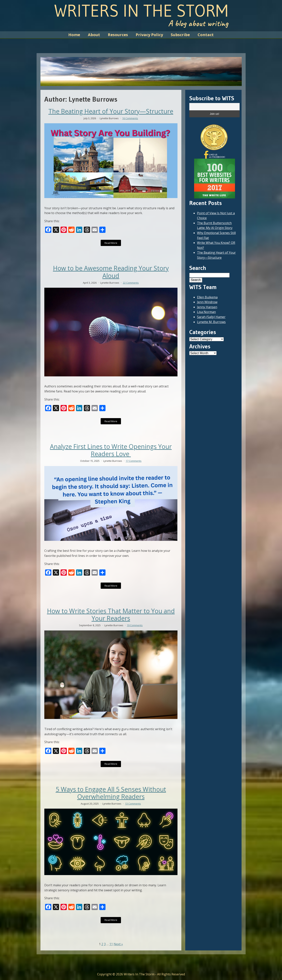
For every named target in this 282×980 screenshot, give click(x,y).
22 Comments (131, 283)
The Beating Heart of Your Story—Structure (111, 111)
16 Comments (130, 118)
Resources (118, 35)
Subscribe (180, 35)
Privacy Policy (149, 35)
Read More (111, 243)
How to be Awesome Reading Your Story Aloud (111, 272)
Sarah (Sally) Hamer (211, 317)
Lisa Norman (206, 312)
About (94, 35)
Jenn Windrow (207, 302)
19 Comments (135, 625)
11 (111, 944)
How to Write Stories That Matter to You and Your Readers (111, 615)
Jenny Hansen (207, 307)
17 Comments (134, 461)
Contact (206, 35)
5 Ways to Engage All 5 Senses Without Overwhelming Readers (111, 793)
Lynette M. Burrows (211, 322)
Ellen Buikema (207, 297)
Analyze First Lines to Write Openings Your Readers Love (111, 450)
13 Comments (133, 804)
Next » (118, 944)
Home (74, 35)
